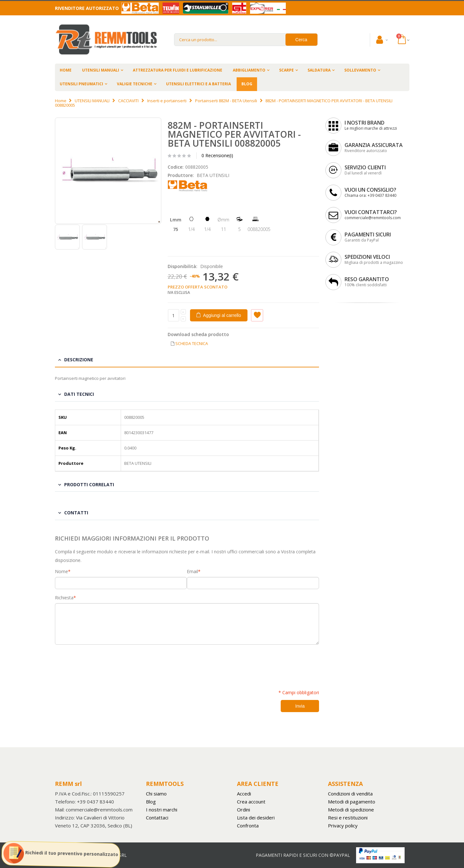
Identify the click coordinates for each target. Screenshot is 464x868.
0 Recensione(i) (217, 155)
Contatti (76, 513)
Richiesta (64, 598)
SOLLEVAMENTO (360, 70)
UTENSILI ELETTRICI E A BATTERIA (198, 84)
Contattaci (157, 818)
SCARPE (286, 70)
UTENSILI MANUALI (101, 70)
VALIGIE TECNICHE (135, 84)
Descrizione (79, 360)
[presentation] (103, 664)
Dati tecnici (79, 394)
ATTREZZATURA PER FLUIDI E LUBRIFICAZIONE (178, 70)
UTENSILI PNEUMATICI (81, 84)
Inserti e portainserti (167, 101)
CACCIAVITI (128, 101)
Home (61, 101)
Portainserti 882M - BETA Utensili (226, 101)
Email (192, 572)
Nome (61, 572)
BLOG (247, 84)
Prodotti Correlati (89, 484)
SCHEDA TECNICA (192, 343)
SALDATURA (319, 70)
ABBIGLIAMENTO (249, 70)
